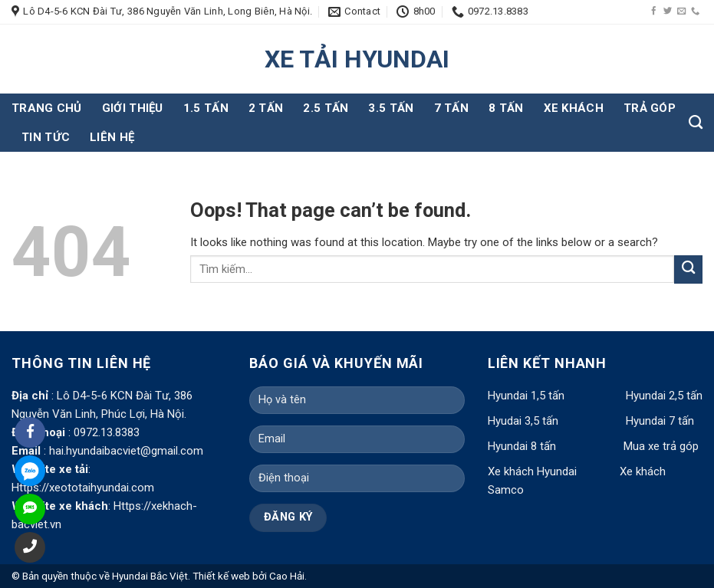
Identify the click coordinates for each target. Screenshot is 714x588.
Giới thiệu (133, 108)
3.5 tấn (391, 108)
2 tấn (266, 108)
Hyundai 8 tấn (522, 446)
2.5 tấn (326, 108)
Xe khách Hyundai (534, 471)
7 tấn (452, 108)
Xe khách (574, 108)
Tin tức (46, 137)
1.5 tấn (206, 108)
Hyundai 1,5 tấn (526, 396)
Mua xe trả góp (661, 446)
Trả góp (650, 108)
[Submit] (688, 269)
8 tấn (506, 108)
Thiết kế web (221, 576)
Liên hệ (112, 137)
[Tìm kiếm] (696, 123)
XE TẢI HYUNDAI (357, 59)
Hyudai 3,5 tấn (523, 421)
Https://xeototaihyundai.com (83, 488)
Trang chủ (47, 108)
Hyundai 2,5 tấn (664, 396)
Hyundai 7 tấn (660, 421)
